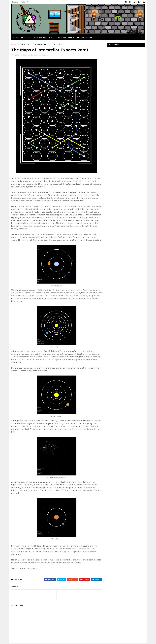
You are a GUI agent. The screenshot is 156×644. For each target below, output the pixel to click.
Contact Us (24, 2)
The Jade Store (85, 37)
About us (26, 37)
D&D (51, 37)
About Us (15, 2)
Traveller (29, 44)
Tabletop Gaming (65, 37)
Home (15, 37)
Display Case (40, 37)
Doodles (21, 44)
